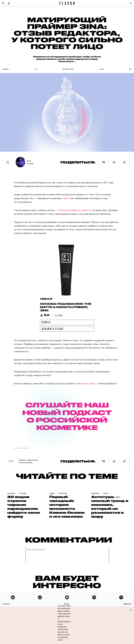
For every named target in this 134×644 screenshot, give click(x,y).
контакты (6, 604)
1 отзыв (59, 315)
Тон (36, 69)
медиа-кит (127, 604)
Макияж (6, 69)
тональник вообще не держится (75, 210)
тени (65, 198)
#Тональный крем (26, 463)
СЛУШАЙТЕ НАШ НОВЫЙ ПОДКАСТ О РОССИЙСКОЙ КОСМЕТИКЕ (67, 416)
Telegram (81, 384)
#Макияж (22, 460)
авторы (66, 604)
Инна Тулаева (30, 162)
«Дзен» (93, 384)
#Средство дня (32, 460)
